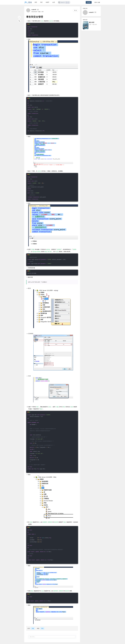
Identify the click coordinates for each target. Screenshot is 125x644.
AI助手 (48, 2)
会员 (54, 2)
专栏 (41, 2)
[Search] (64, 2)
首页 (36, 2)
